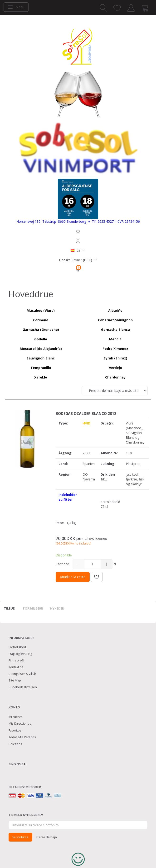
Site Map (15, 680)
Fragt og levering (20, 654)
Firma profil (16, 660)
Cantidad (63, 564)
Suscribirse (20, 837)
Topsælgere (33, 608)
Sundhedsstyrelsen (23, 687)
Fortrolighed (17, 647)
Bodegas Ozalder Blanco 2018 (86, 414)
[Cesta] (78, 270)
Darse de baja (47, 837)
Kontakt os (16, 667)
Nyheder (57, 608)
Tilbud (10, 608)
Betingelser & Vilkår (22, 674)
